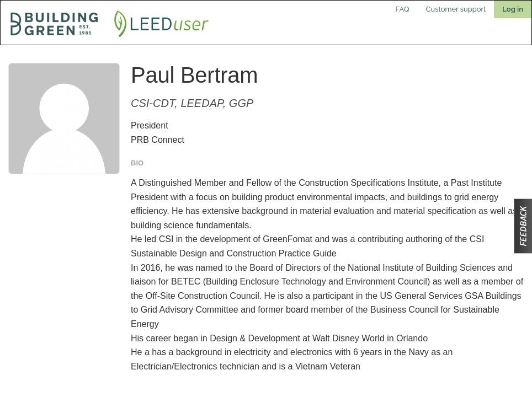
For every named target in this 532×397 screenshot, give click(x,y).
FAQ (403, 9)
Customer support (456, 9)
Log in (513, 9)
